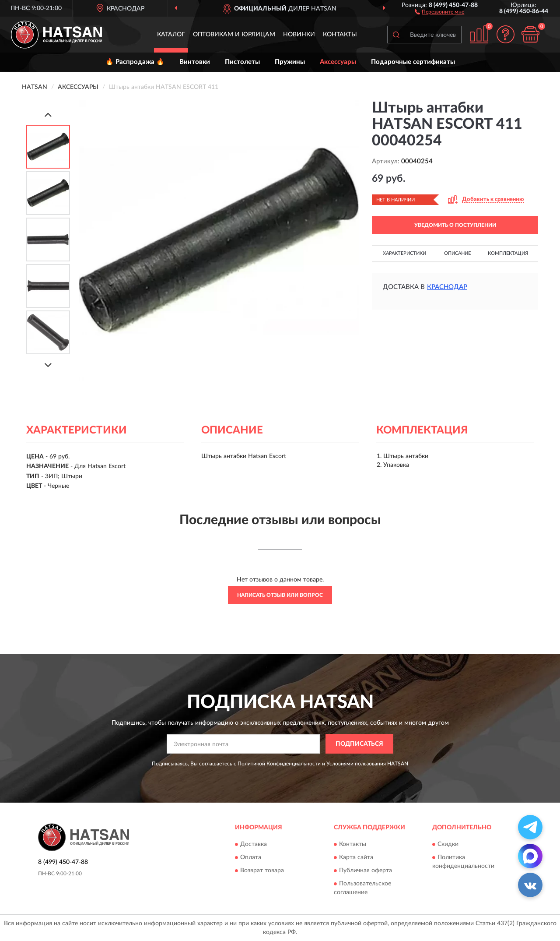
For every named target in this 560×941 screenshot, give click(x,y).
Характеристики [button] (404, 253)
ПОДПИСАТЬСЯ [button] (359, 744)
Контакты (340, 35)
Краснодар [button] (447, 287)
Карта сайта (356, 858)
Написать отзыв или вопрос (280, 595)
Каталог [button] (171, 35)
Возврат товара (262, 871)
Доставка (254, 845)
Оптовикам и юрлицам (234, 35)
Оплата (251, 858)
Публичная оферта (366, 871)
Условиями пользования (356, 764)
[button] (439, 11)
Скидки (448, 845)
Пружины (290, 62)
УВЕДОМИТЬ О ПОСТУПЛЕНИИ (455, 225)
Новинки (299, 35)
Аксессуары (338, 62)
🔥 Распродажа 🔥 (135, 62)
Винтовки (195, 62)
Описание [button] (457, 253)
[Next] (48, 365)
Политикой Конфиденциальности (279, 764)
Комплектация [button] (508, 253)
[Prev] (48, 115)
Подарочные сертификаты (413, 62)
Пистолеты (242, 62)
